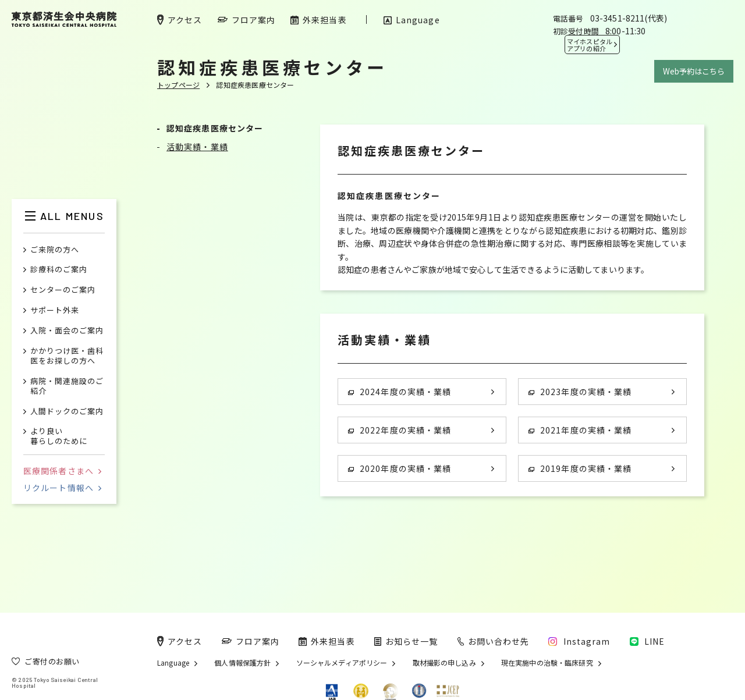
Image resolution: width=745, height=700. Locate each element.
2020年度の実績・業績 (400, 468)
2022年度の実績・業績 (400, 430)
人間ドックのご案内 (67, 412)
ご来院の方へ (55, 250)
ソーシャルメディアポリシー (342, 663)
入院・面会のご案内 (67, 331)
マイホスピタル (590, 45)
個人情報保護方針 (242, 663)
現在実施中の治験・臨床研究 (547, 663)
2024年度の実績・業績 (400, 392)
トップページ (178, 85)
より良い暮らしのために (59, 436)
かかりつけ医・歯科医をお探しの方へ (67, 356)
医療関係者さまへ (62, 471)
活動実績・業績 (197, 147)
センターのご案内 (63, 290)
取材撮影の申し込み (444, 663)
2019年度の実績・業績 (580, 468)
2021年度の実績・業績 (580, 430)
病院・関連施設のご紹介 (67, 386)
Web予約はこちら (694, 71)
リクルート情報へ (62, 488)
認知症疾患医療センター (215, 128)
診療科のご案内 (59, 270)
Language (173, 663)
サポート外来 (55, 310)
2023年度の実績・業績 (580, 392)
